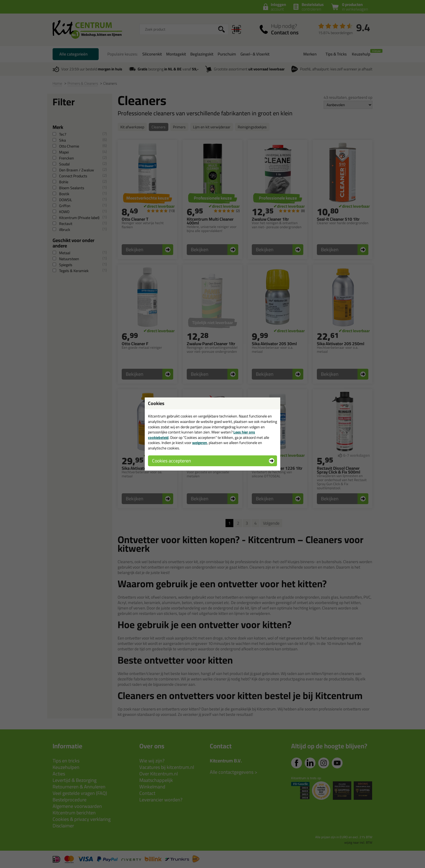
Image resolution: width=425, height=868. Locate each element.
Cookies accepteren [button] (171, 461)
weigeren (200, 443)
